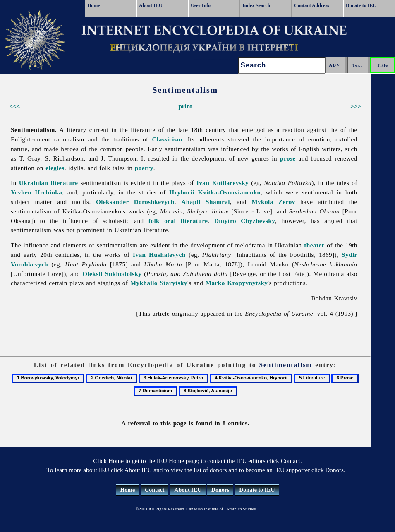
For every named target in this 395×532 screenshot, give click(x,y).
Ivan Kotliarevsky (223, 183)
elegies (55, 168)
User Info (201, 5)
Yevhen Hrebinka (36, 192)
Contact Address (312, 5)
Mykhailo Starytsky (159, 283)
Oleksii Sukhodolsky (112, 274)
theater (314, 245)
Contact (154, 490)
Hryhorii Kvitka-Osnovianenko (215, 192)
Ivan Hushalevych (159, 255)
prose (288, 158)
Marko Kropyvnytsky (237, 283)
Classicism (167, 139)
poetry (144, 168)
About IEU (151, 5)
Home (94, 5)
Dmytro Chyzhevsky (245, 221)
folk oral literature (178, 221)
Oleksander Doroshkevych (135, 202)
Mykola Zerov (273, 202)
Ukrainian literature (49, 183)
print (185, 106)
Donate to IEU (361, 5)
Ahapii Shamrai (206, 202)
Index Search (256, 5)
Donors (220, 490)
